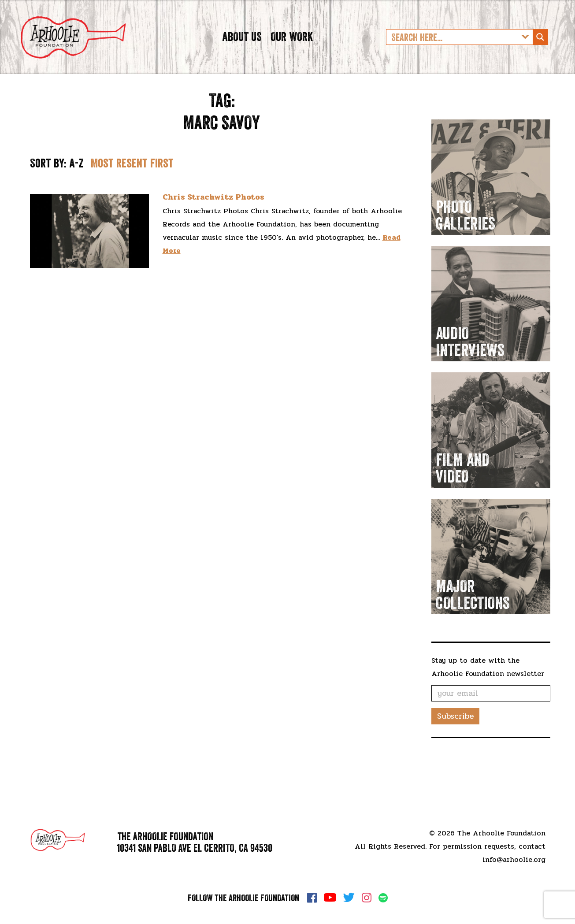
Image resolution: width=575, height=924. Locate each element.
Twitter (349, 898)
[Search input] (453, 51)
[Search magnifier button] (540, 51)
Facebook (312, 898)
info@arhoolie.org (514, 859)
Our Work (292, 50)
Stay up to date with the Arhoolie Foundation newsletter (488, 694)
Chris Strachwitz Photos (213, 225)
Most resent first (132, 190)
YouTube (330, 898)
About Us (242, 50)
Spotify (383, 898)
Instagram (367, 898)
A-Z (76, 190)
